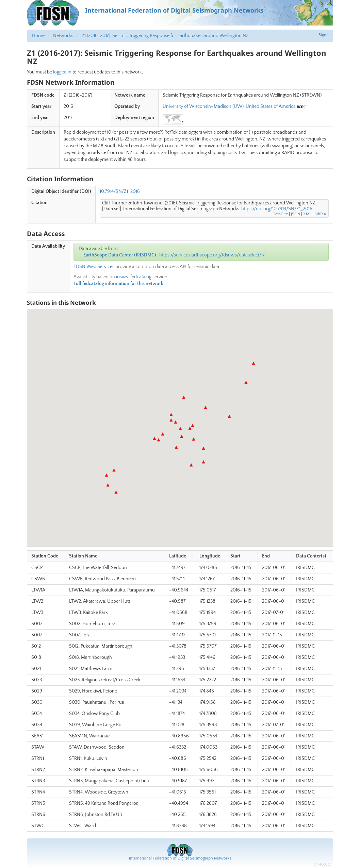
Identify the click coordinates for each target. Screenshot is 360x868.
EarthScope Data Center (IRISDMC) (120, 255)
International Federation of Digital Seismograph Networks (180, 858)
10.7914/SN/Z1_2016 (120, 191)
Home (38, 36)
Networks (63, 36)
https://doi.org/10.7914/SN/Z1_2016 (277, 209)
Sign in (325, 35)
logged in (62, 72)
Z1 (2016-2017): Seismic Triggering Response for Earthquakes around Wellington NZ (165, 36)
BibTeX (320, 214)
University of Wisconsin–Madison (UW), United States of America (229, 106)
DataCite (280, 214)
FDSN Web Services (94, 267)
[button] (108, 485)
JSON (296, 214)
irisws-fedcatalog (134, 277)
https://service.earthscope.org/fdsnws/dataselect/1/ (212, 255)
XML (307, 214)
